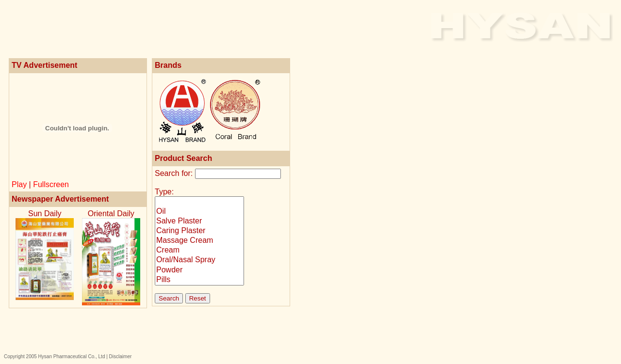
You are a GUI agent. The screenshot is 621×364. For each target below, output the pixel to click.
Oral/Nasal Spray (199, 260)
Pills (199, 280)
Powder (199, 270)
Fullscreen (51, 184)
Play (19, 184)
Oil (199, 212)
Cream (199, 251)
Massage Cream (199, 241)
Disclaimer (121, 356)
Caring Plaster (199, 231)
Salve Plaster (199, 222)
